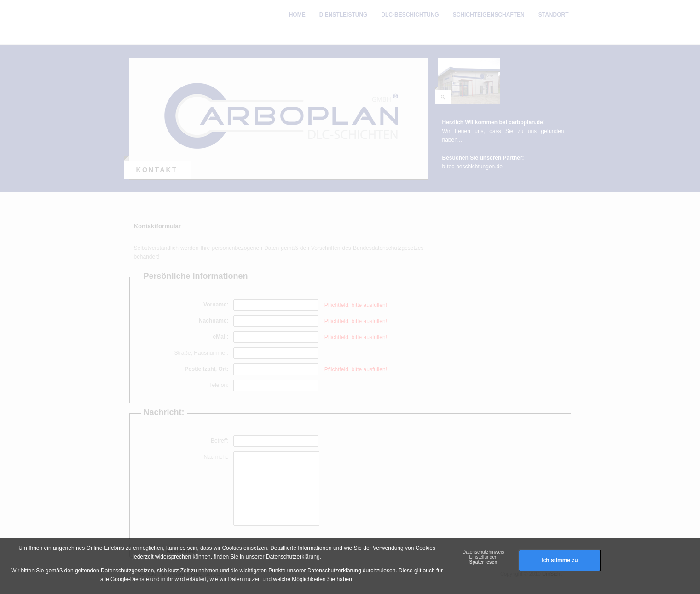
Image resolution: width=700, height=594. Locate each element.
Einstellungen (483, 557)
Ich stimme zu (559, 560)
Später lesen (483, 562)
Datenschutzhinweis (483, 552)
